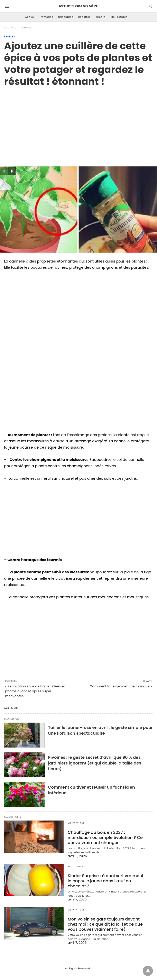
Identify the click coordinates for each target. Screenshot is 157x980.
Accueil (30, 17)
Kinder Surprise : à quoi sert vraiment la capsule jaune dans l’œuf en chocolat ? (106, 881)
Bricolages (66, 17)
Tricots (100, 17)
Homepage (10, 28)
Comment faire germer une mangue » (121, 686)
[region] (78, 122)
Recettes (84, 17)
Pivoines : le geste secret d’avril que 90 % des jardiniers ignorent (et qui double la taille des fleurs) (95, 763)
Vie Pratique (119, 17)
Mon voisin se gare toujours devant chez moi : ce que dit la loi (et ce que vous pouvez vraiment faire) (105, 924)
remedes (47, 17)
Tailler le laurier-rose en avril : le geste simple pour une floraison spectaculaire (100, 730)
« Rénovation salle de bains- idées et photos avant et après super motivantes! (35, 691)
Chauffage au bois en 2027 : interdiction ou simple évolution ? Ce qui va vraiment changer (105, 837)
